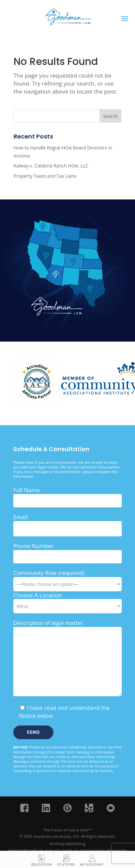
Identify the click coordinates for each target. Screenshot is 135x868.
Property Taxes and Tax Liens (45, 176)
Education (41, 864)
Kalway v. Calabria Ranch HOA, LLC (51, 166)
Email (20, 517)
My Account (92, 864)
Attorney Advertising (67, 844)
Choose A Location (38, 595)
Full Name (27, 490)
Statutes (66, 864)
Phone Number (33, 546)
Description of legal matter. (49, 623)
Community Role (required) (67, 578)
